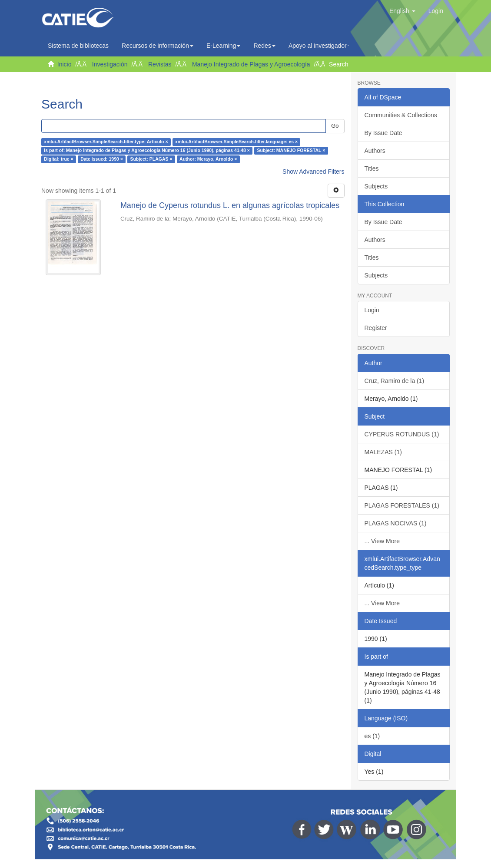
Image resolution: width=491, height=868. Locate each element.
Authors (375, 151)
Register (376, 328)
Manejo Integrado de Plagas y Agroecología (251, 64)
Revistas (160, 64)
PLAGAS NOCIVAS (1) (396, 523)
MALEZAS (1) (383, 452)
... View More (382, 541)
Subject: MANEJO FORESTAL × (291, 151)
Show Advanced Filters (313, 172)
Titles (372, 168)
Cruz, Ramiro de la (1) (395, 381)
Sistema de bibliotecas (78, 46)
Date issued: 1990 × (102, 159)
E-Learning (224, 46)
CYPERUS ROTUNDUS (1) (402, 434)
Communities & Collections (401, 115)
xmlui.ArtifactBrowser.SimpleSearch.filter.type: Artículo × (106, 142)
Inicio (65, 64)
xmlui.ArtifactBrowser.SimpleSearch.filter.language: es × (236, 142)
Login (372, 310)
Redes (264, 46)
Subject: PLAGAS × (151, 159)
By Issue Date (383, 133)
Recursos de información (158, 46)
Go (335, 126)
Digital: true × (58, 159)
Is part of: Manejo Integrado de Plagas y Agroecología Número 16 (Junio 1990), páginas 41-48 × (147, 151)
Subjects (376, 186)
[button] (402, 11)
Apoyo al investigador (320, 46)
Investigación (110, 64)
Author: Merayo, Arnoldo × (208, 159)
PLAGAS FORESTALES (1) (402, 505)
